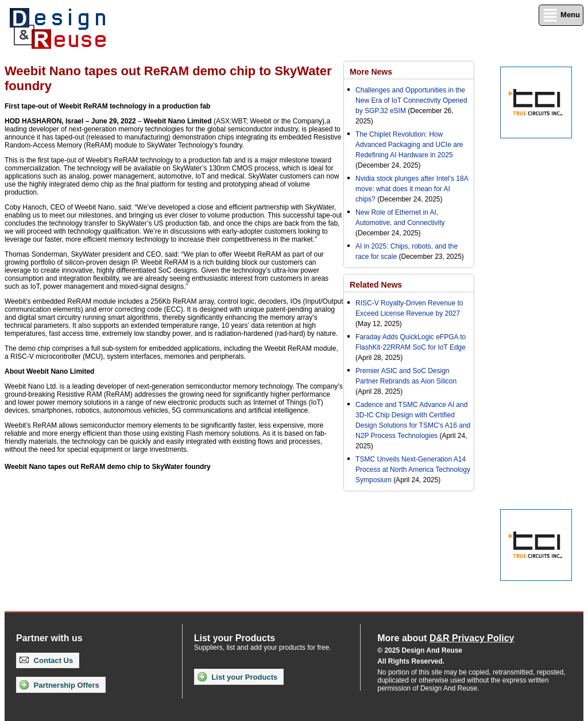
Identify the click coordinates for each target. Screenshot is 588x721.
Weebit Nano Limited (177, 121)
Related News (376, 285)
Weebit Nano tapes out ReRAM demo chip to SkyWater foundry (108, 467)
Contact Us (46, 660)
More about (446, 638)
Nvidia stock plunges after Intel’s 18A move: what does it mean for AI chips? (412, 189)
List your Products (237, 677)
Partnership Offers (59, 685)
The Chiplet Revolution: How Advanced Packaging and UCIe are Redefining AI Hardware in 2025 (409, 145)
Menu (561, 15)
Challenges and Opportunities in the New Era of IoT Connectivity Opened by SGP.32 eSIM (411, 100)
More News (371, 72)
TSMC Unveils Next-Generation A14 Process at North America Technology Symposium (413, 470)
